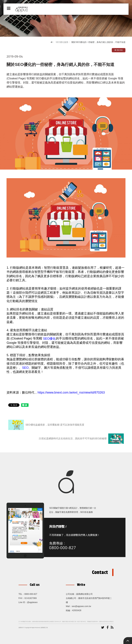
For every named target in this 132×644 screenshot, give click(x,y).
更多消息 (119, 50)
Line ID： (23, 602)
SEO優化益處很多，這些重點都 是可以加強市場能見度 (46, 425)
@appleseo (32, 602)
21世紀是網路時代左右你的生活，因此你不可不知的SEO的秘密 (81, 439)
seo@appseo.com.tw (81, 606)
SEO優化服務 (62, 42)
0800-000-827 (63, 548)
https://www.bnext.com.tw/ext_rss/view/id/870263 (71, 392)
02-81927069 (31, 598)
